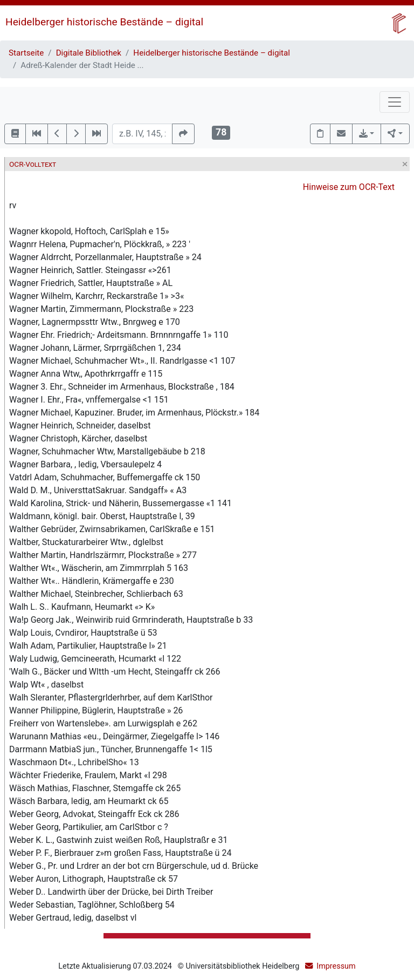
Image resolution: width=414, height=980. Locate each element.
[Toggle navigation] (395, 102)
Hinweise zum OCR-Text (349, 187)
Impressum (336, 966)
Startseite (26, 53)
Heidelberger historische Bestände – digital (104, 22)
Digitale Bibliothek (89, 53)
